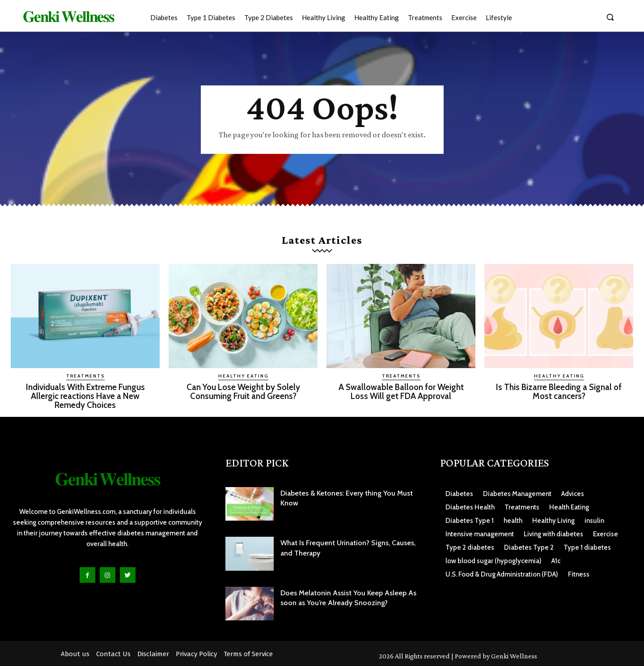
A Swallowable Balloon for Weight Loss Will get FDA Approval (401, 391)
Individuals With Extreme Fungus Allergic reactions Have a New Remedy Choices (85, 396)
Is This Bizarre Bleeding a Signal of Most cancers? (559, 391)
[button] (610, 17)
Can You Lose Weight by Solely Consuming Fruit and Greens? (243, 391)
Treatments (85, 376)
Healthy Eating (243, 376)
